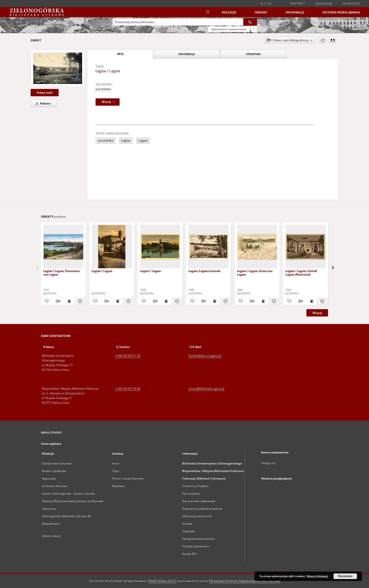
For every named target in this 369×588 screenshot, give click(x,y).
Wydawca (118, 486)
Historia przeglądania (341, 12)
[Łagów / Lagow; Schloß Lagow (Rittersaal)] (306, 247)
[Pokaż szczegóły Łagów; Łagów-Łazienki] (225, 301)
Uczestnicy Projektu (195, 486)
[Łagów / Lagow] (58, 68)
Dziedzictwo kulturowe (57, 463)
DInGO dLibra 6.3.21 (163, 581)
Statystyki (189, 531)
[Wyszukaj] (250, 22)
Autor (116, 463)
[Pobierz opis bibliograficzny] (58, 301)
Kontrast (298, 3)
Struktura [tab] (253, 54)
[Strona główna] (207, 12)
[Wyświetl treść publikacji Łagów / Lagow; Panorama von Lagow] (69, 301)
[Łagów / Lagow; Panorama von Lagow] (63, 247)
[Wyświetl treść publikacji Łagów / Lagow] (118, 301)
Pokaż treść (45, 93)
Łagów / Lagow (102, 271)
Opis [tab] (120, 54)
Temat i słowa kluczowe (128, 478)
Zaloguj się (351, 3)
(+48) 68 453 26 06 (128, 389)
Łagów (126, 141)
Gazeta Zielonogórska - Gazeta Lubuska (68, 494)
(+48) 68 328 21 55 (128, 356)
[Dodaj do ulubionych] (323, 40)
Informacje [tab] (187, 54)
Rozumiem (345, 576)
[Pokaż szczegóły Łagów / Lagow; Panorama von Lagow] (80, 301)
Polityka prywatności (196, 546)
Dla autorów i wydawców (199, 501)
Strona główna (51, 444)
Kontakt (187, 524)
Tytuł (115, 471)
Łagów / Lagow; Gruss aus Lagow (255, 273)
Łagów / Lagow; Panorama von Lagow (61, 273)
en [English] (269, 4)
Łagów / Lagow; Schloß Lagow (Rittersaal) (301, 273)
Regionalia (49, 478)
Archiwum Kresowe (55, 486)
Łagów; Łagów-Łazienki (205, 271)
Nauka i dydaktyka (54, 471)
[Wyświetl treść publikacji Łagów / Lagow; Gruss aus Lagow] (263, 301)
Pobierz (42, 103)
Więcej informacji (317, 576)
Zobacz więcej (51, 536)
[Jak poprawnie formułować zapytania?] (254, 29)
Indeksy (261, 12)
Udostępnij (324, 4)
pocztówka (103, 89)
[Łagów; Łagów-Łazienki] (209, 247)
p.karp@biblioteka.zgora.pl (207, 389)
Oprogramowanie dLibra (199, 539)
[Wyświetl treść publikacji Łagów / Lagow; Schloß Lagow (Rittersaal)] (311, 301)
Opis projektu (191, 494)
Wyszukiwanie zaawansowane (229, 29)
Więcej (317, 313)
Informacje (295, 12)
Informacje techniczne (197, 516)
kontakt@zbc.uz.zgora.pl (205, 356)
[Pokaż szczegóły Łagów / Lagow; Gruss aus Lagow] (273, 301)
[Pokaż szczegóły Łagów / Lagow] (128, 301)
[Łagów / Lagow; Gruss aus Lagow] (257, 247)
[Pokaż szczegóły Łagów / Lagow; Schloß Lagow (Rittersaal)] (322, 301)
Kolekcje (229, 12)
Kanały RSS (189, 554)
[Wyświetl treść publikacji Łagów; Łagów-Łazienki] (214, 301)
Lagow (143, 141)
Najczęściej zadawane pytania (202, 509)
